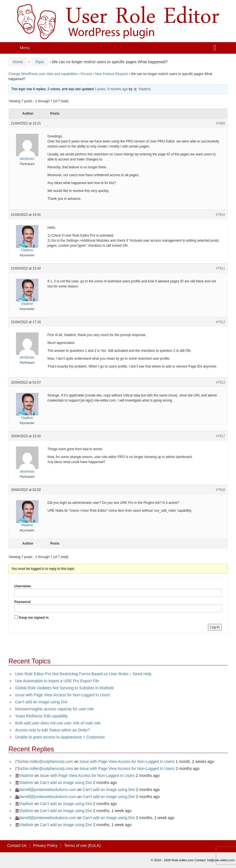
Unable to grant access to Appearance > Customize (60, 737)
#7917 (220, 436)
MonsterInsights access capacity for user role (54, 709)
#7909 (220, 123)
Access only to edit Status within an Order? (53, 730)
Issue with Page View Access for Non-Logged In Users (63, 695)
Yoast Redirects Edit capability (42, 716)
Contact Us (17, 846)
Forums (86, 74)
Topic (40, 62)
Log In (215, 627)
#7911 (220, 268)
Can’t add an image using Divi (41, 702)
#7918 (220, 490)
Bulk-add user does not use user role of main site (58, 723)
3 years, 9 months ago (111, 89)
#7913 (220, 382)
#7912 (220, 322)
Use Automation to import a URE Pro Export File (57, 681)
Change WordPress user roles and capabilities (43, 74)
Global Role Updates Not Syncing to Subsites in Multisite (65, 688)
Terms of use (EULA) (83, 846)
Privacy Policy (45, 846)
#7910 (220, 215)
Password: (23, 602)
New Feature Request (112, 74)
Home (18, 62)
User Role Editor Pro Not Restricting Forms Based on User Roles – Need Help (83, 674)
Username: (23, 586)
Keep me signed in (34, 618)
